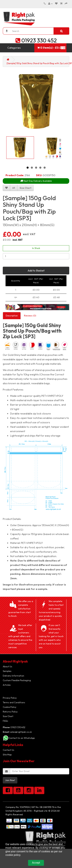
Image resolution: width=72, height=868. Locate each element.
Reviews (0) (30, 316)
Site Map (7, 755)
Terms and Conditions (14, 702)
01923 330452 (14, 727)
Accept (36, 863)
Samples (7, 671)
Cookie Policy (10, 707)
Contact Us (8, 750)
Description (12, 316)
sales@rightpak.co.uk (17, 732)
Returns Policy (10, 712)
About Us (7, 666)
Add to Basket (36, 270)
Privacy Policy (10, 698)
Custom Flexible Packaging (17, 680)
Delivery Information (13, 676)
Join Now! (10, 780)
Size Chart (8, 716)
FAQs (5, 721)
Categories (14, 48)
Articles (7, 685)
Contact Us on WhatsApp (22, 738)
